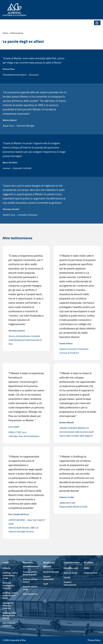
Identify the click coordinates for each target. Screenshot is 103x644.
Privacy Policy (94, 640)
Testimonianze (91, 573)
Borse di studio (71, 573)
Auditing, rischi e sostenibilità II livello (10, 595)
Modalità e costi (71, 568)
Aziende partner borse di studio (30, 573)
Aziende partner (30, 594)
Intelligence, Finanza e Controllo (8, 605)
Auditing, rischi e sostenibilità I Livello (10, 575)
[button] (97, 23)
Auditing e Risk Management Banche (9, 616)
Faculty (67, 577)
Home (5, 33)
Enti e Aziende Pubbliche (9, 624)
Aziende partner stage (30, 588)
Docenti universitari (49, 578)
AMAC (87, 568)
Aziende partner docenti (30, 580)
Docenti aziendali (51, 572)
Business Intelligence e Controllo (9, 585)
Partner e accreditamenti (31, 564)
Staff (46, 584)
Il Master (7, 568)
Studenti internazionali (70, 583)
